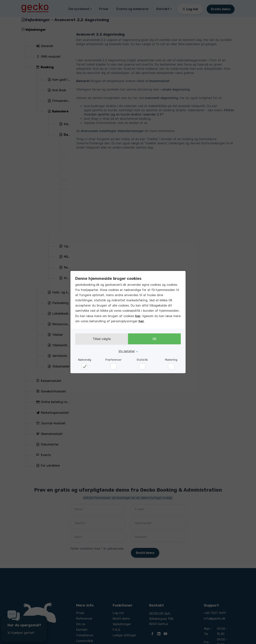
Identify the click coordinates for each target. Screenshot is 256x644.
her (138, 316)
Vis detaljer (127, 351)
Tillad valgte (101, 339)
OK (155, 339)
